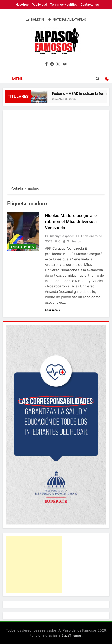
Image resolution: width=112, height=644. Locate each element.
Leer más (53, 310)
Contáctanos (90, 5)
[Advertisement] (56, 152)
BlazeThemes (72, 635)
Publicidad (39, 5)
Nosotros (22, 5)
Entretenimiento (23, 247)
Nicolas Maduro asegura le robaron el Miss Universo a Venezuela (71, 222)
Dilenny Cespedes (62, 236)
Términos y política (64, 5)
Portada (17, 188)
